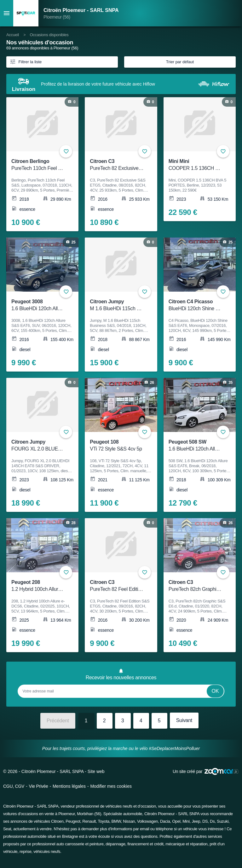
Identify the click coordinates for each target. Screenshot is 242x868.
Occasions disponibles (49, 35)
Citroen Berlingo (38, 165)
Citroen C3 (117, 165)
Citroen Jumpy (117, 305)
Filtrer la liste (26, 61)
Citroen (57, 821)
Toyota (104, 821)
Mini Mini (196, 165)
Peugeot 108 (117, 446)
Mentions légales (69, 786)
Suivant (184, 720)
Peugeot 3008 (38, 305)
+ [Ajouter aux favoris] (223, 151)
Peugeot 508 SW (196, 446)
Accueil (13, 35)
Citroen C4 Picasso (196, 305)
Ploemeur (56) (57, 17)
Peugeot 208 (38, 586)
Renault (89, 821)
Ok (215, 691)
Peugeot (73, 821)
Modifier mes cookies (111, 786)
